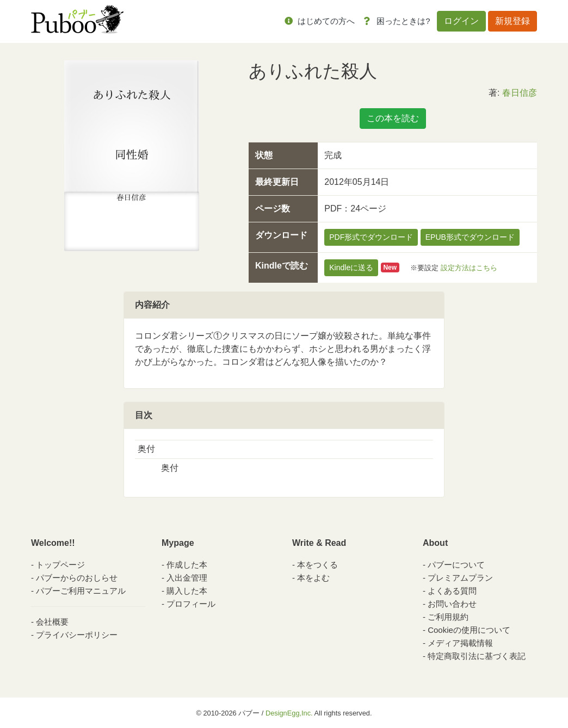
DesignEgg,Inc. (289, 713)
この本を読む (393, 118)
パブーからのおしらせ (77, 578)
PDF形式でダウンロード (371, 237)
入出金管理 (187, 578)
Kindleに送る (351, 267)
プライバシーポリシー (77, 635)
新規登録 (513, 21)
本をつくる (317, 565)
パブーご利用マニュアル (81, 591)
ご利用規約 (448, 617)
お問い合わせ (452, 604)
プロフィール (191, 604)
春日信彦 (520, 93)
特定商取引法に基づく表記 (477, 656)
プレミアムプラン (460, 578)
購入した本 (187, 591)
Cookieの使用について (469, 630)
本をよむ (313, 578)
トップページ (60, 565)
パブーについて (456, 565)
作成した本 (187, 565)
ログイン (461, 21)
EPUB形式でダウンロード (470, 237)
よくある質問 (452, 591)
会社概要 (52, 622)
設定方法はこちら (469, 267)
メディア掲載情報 (460, 643)
